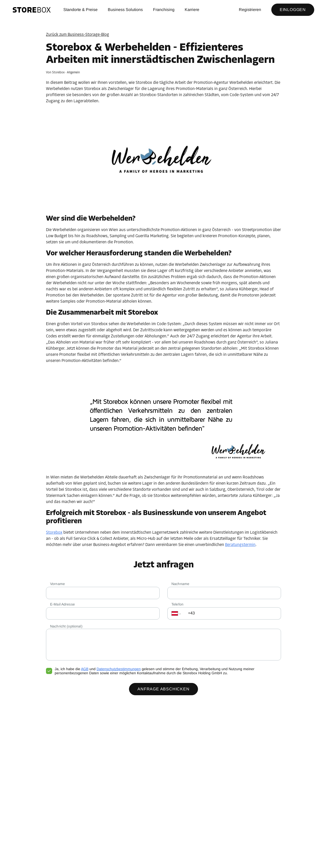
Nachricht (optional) (66, 626)
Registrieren (250, 10)
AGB (85, 669)
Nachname (180, 584)
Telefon (177, 604)
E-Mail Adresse (62, 604)
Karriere (192, 10)
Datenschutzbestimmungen (119, 669)
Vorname (57, 584)
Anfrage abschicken (163, 689)
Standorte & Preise (80, 10)
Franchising (164, 10)
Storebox (54, 533)
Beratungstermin (240, 545)
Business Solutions (125, 10)
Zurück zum (78, 35)
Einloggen (293, 10)
